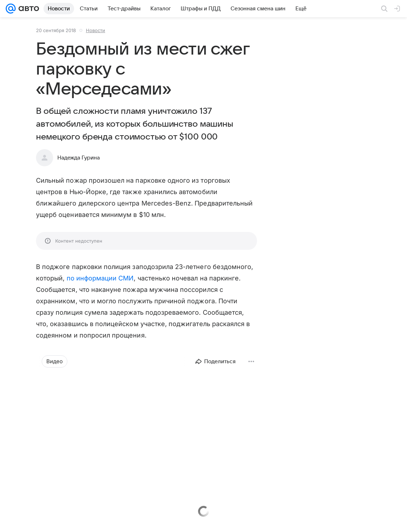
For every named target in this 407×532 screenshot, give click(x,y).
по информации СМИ (100, 278)
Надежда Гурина (79, 158)
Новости (96, 30)
